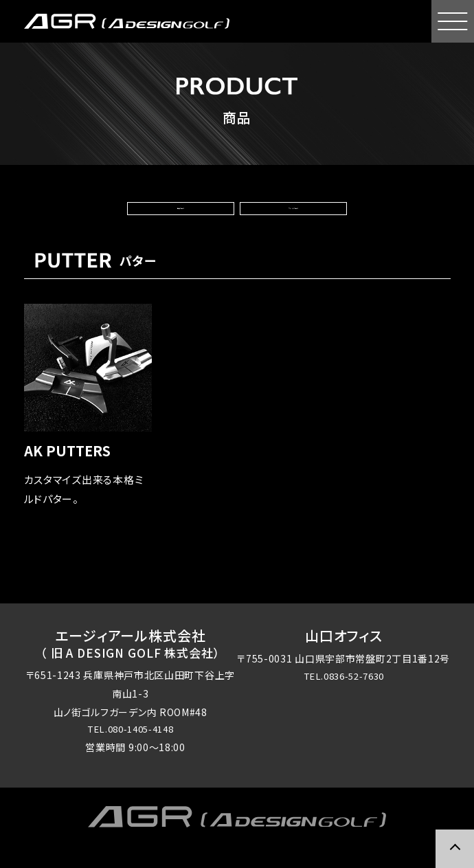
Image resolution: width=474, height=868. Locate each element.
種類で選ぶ (183, 218)
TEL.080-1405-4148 (131, 751)
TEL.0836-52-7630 (344, 698)
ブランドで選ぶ (290, 218)
